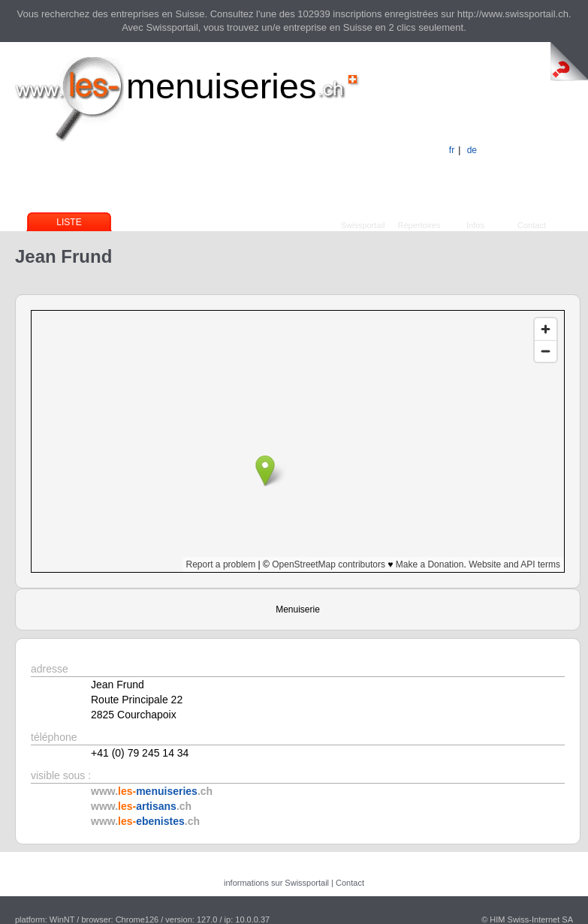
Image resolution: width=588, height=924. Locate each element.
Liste (69, 222)
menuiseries (221, 86)
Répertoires (419, 225)
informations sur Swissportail (276, 883)
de (472, 150)
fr (452, 150)
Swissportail (363, 225)
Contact (532, 225)
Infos (475, 225)
